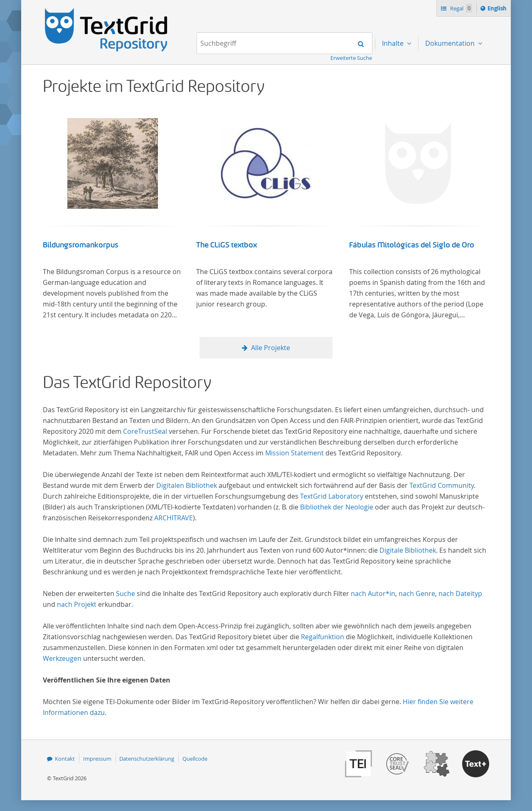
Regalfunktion (323, 637)
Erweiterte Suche (351, 58)
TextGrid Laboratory (332, 496)
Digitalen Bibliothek (187, 485)
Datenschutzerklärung (147, 759)
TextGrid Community (442, 485)
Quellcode (195, 759)
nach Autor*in (373, 593)
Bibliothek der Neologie (337, 507)
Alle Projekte (271, 348)
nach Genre (417, 593)
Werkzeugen (62, 658)
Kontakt (65, 759)
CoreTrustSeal (145, 431)
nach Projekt (77, 604)
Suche (126, 593)
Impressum (97, 759)
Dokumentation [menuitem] (451, 43)
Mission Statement (294, 453)
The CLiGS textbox (227, 245)
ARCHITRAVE (174, 518)
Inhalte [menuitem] (394, 43)
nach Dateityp (460, 593)
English (498, 10)
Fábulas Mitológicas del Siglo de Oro (412, 245)
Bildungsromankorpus (81, 245)
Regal (461, 8)
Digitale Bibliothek (408, 550)
